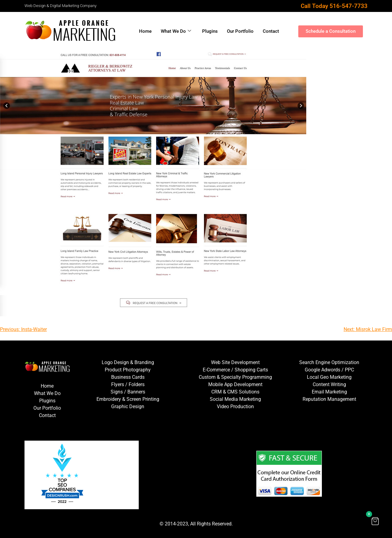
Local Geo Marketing (329, 377)
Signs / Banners (128, 392)
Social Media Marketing (235, 399)
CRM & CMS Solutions (235, 392)
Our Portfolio (240, 31)
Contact (271, 31)
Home (145, 31)
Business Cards (128, 377)
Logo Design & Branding (128, 362)
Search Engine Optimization (329, 362)
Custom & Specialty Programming (235, 377)
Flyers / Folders (128, 384)
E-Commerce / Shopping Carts (235, 370)
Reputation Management (329, 399)
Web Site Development (235, 362)
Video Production (235, 406)
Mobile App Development (235, 384)
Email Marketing (329, 392)
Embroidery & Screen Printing (128, 399)
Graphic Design (128, 406)
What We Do (176, 31)
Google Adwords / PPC (329, 370)
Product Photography (128, 370)
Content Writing (329, 384)
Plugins (210, 31)
